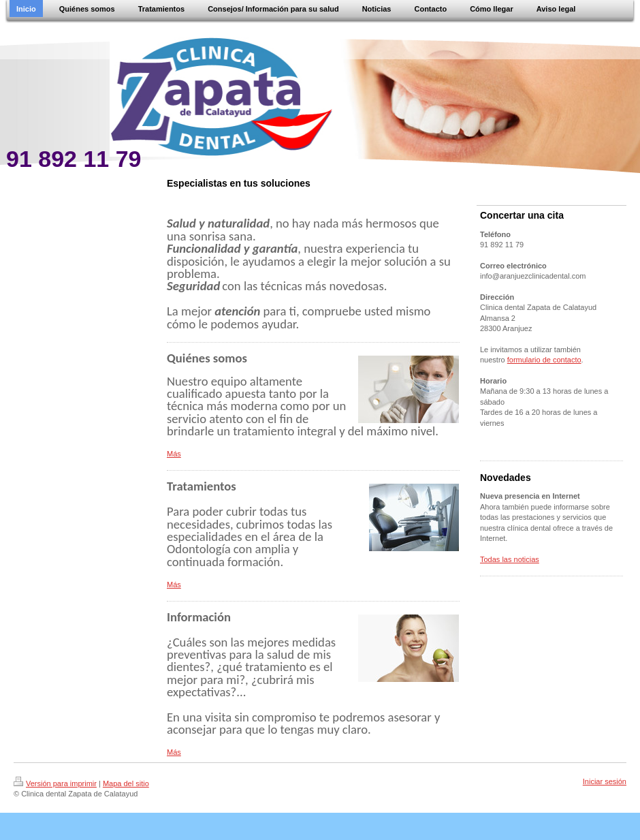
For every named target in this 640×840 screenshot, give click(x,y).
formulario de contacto (544, 360)
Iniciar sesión (605, 781)
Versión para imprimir (55, 783)
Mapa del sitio (126, 783)
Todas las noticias (510, 559)
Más (174, 454)
